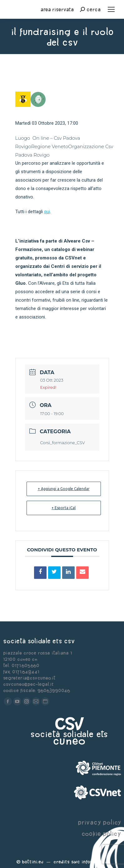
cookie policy (101, 833)
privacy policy (99, 822)
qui (47, 212)
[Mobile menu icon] (111, 9)
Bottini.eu (33, 862)
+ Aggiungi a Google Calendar (64, 489)
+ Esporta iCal (64, 508)
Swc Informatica (89, 862)
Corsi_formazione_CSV (63, 443)
